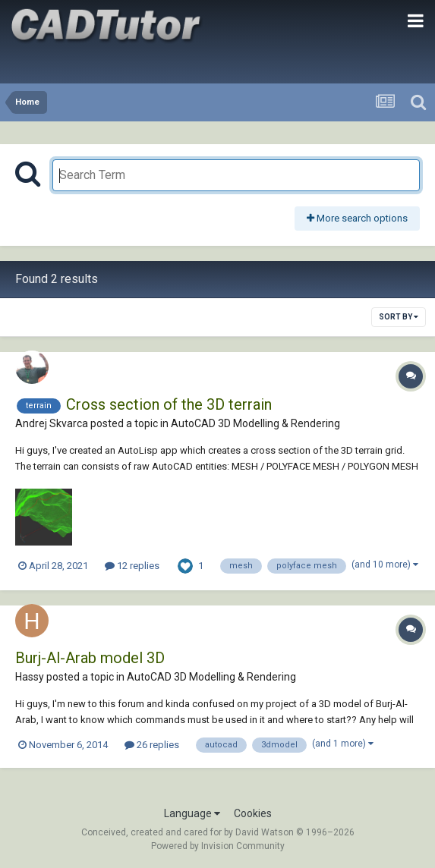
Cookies (253, 813)
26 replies (152, 745)
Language (192, 813)
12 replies (132, 566)
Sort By (399, 317)
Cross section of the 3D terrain (169, 404)
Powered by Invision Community (218, 846)
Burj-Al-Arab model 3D (90, 658)
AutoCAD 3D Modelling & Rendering (255, 423)
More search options (357, 218)
